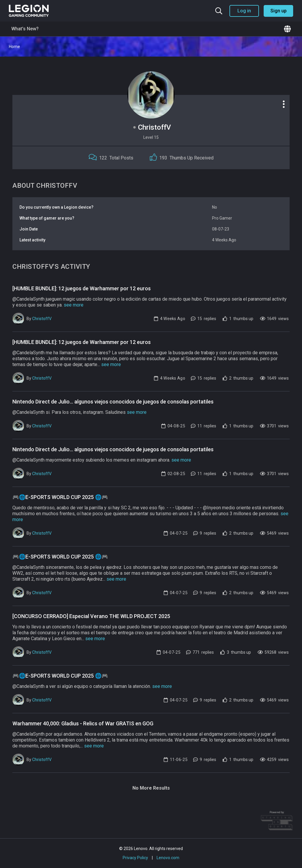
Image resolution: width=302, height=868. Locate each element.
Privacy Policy (135, 858)
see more (74, 305)
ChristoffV (42, 319)
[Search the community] (219, 11)
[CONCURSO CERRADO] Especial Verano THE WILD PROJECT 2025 (91, 616)
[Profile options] (284, 104)
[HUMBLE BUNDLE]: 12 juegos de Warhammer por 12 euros (82, 288)
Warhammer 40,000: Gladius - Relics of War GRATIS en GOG (83, 723)
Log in (244, 11)
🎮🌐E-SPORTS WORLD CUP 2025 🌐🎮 (60, 497)
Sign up (279, 11)
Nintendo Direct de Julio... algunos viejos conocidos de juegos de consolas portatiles (113, 402)
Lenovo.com (168, 858)
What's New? (25, 29)
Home (14, 47)
